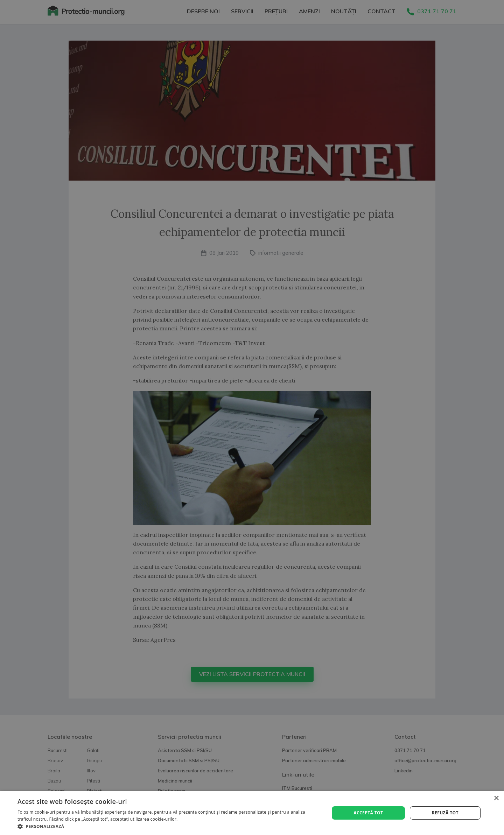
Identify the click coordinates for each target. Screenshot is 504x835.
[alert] (252, 417)
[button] (169, 826)
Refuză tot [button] (445, 813)
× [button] (496, 798)
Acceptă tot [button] (368, 813)
